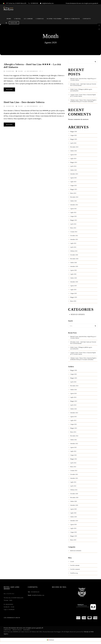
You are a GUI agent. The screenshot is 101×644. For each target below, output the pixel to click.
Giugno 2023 (73, 185)
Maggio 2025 (74, 139)
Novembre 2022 (74, 197)
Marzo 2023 (73, 193)
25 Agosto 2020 (10, 71)
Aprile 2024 (73, 166)
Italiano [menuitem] (51, 640)
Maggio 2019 (74, 297)
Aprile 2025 (73, 143)
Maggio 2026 (74, 132)
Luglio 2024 (73, 159)
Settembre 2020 (74, 266)
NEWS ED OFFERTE (78, 314)
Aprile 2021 (73, 247)
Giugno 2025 (73, 135)
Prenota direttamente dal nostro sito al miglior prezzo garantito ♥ (82, 3)
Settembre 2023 (74, 174)
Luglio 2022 (73, 212)
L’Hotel (18, 19)
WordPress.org (74, 573)
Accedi (72, 562)
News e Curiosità (72, 19)
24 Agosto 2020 (10, 106)
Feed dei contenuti (75, 565)
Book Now (14, 23)
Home (9, 19)
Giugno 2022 (73, 216)
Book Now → (27, 630)
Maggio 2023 (74, 189)
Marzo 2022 (73, 228)
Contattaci (7, 630)
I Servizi (40, 19)
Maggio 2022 (74, 220)
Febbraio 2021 (74, 251)
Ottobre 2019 (74, 278)
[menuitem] (50, 640)
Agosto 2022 (73, 209)
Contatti (87, 19)
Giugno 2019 (73, 293)
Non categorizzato (32, 71)
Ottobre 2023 (74, 170)
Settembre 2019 (74, 282)
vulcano (20, 71)
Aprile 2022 (73, 224)
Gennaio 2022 (74, 232)
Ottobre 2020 (74, 263)
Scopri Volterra (54, 19)
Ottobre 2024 (74, 151)
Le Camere (28, 19)
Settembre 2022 (74, 205)
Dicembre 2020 (74, 255)
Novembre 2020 (74, 259)
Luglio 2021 (73, 243)
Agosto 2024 (73, 155)
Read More (9, 89)
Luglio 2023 (73, 182)
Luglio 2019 (73, 290)
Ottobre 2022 (74, 201)
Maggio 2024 (74, 162)
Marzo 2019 (73, 301)
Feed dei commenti (75, 569)
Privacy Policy (17, 630)
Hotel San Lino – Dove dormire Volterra (24, 102)
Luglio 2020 (73, 274)
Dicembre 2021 (74, 236)
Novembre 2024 (74, 147)
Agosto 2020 (73, 270)
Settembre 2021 (74, 239)
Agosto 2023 (73, 178)
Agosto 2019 (73, 286)
